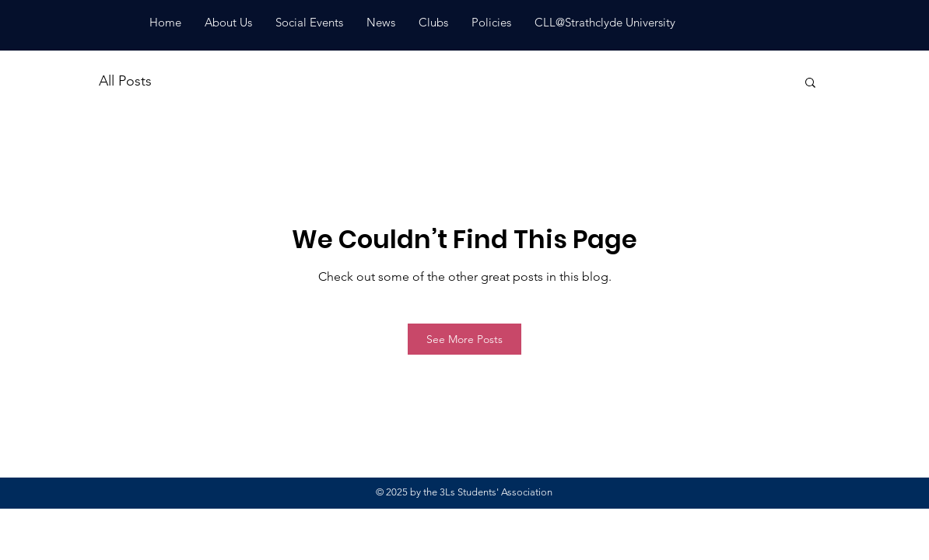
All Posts (125, 81)
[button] (810, 82)
